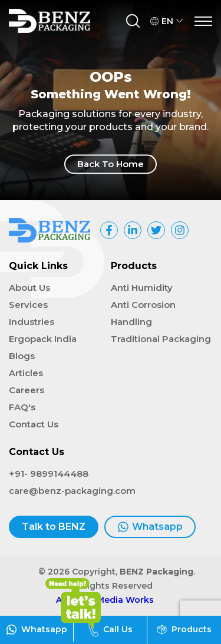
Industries (32, 322)
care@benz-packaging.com (72, 491)
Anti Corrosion (143, 305)
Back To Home (111, 164)
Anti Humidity (142, 288)
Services (28, 305)
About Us (29, 288)
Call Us (111, 629)
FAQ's (22, 407)
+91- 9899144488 (49, 474)
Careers (27, 390)
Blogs (22, 356)
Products (184, 630)
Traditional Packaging (161, 339)
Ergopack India (43, 339)
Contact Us (34, 424)
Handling (131, 322)
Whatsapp (150, 527)
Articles (26, 373)
